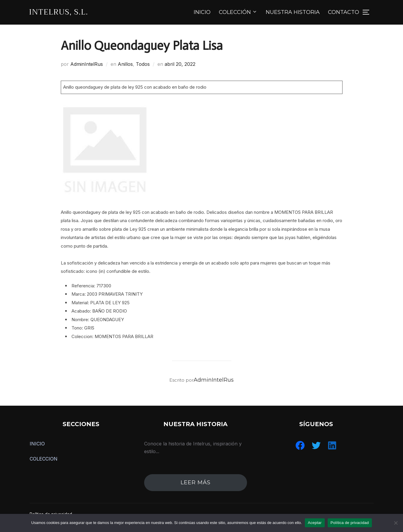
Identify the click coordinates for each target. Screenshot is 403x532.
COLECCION (44, 459)
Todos (143, 64)
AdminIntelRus (87, 64)
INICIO (202, 12)
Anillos (125, 64)
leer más (196, 482)
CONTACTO (344, 12)
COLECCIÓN (238, 12)
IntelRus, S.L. (59, 12)
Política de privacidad (350, 523)
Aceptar (315, 523)
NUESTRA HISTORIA (293, 12)
